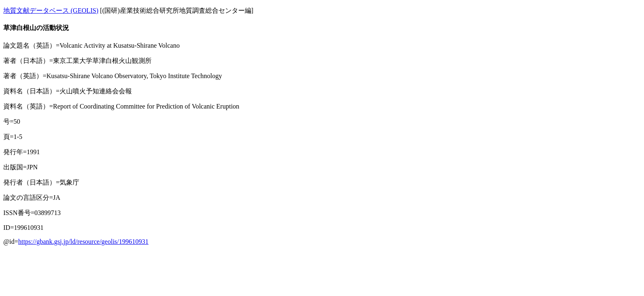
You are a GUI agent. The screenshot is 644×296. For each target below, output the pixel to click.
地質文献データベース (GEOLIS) (51, 10)
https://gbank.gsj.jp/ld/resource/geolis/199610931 (83, 242)
